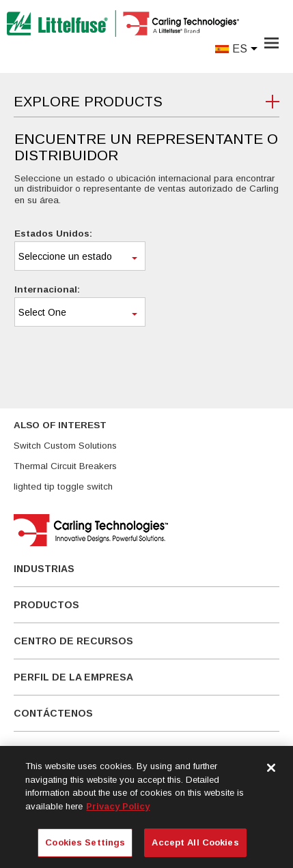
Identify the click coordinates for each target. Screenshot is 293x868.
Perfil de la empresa (73, 677)
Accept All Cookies (195, 842)
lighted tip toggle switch (63, 487)
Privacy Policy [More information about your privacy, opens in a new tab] (118, 806)
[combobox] (80, 256)
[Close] (271, 768)
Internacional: (47, 289)
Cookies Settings (85, 842)
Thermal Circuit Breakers (65, 466)
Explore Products (88, 102)
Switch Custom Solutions (65, 446)
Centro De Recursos (73, 641)
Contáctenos (53, 713)
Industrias (44, 569)
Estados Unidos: (53, 234)
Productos (46, 605)
